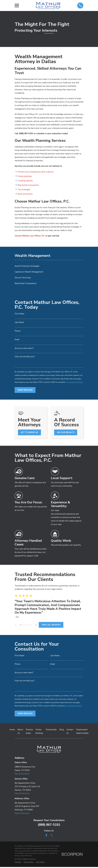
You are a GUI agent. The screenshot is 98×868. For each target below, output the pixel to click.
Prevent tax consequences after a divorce (36, 172)
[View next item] (37, 625)
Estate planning (25, 176)
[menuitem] (49, 266)
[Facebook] (46, 836)
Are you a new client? (24, 348)
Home (12, 731)
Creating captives (25, 181)
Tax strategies (24, 190)
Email (17, 340)
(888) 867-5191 (49, 826)
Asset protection (25, 194)
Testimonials (51, 731)
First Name (19, 314)
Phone (18, 331)
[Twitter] (52, 836)
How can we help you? (25, 357)
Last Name (19, 322)
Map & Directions (22, 775)
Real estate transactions (28, 185)
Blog (62, 731)
